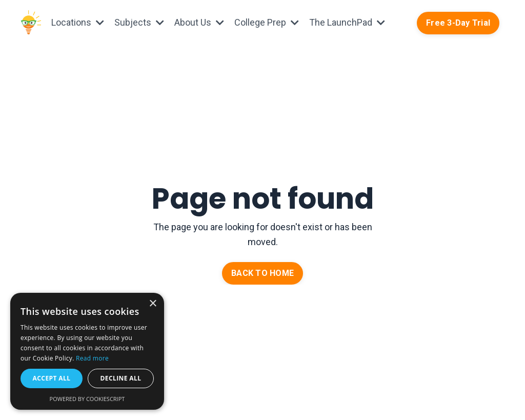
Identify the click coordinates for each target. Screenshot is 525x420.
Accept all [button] (52, 378)
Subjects (139, 22)
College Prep (267, 22)
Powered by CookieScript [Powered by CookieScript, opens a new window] (87, 399)
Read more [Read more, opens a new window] (92, 358)
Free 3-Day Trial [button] (458, 23)
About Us (199, 22)
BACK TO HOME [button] (262, 273)
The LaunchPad (347, 22)
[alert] (87, 351)
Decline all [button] (121, 378)
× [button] (153, 304)
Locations (78, 22)
